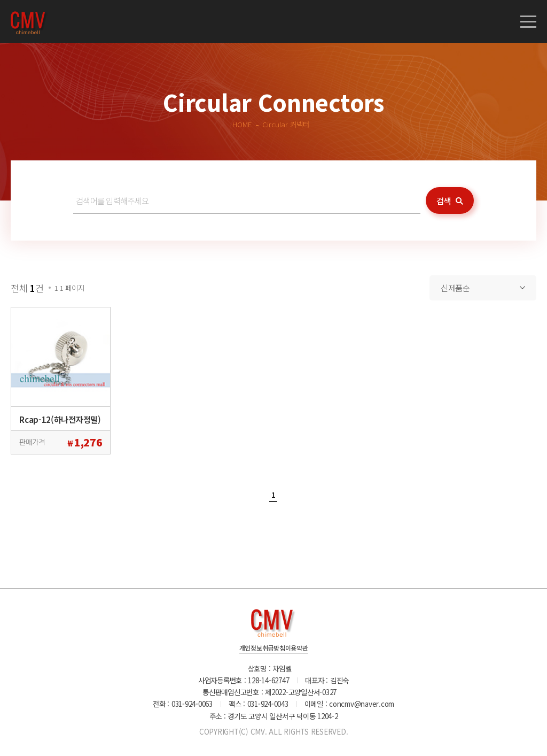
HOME (242, 124)
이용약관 (297, 649)
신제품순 (455, 288)
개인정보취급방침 (262, 649)
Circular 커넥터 (286, 124)
